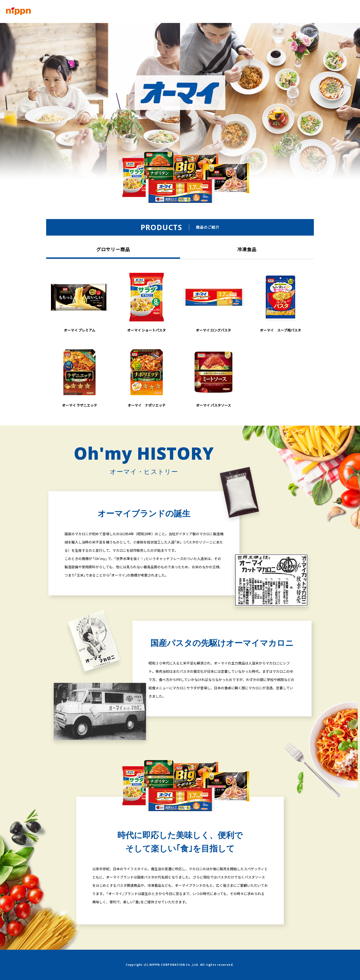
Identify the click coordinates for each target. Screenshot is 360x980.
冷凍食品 (247, 249)
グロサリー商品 (113, 249)
